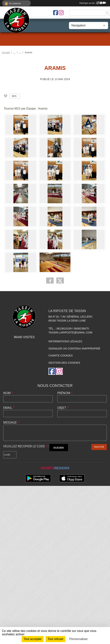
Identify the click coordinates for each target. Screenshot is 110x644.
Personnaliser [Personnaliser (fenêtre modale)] (79, 639)
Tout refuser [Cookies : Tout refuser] (55, 639)
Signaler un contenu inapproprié (74, 349)
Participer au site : (93, 3)
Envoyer (99, 447)
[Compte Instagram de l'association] (61, 13)
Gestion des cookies (64, 363)
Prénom (65, 393)
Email (9, 408)
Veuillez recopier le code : (26, 446)
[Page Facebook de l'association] (56, 13)
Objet (63, 408)
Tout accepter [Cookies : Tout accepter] (33, 639)
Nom (8, 393)
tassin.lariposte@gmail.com (70, 332)
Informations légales (65, 341)
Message (11, 422)
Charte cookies (60, 356)
